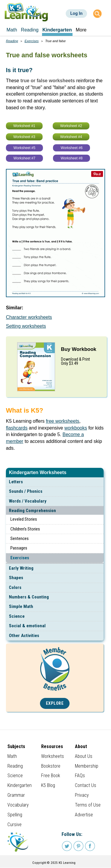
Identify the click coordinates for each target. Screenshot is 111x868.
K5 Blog (48, 785)
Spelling (15, 815)
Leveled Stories (24, 519)
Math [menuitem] (12, 30)
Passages (19, 548)
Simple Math (21, 606)
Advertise (84, 815)
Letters (16, 482)
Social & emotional (27, 626)
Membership (87, 766)
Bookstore (51, 766)
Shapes (16, 578)
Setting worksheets (26, 326)
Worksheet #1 (24, 126)
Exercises (20, 558)
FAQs (80, 776)
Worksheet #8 (72, 158)
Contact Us (86, 785)
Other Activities (24, 636)
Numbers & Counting (29, 597)
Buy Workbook (79, 349)
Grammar (16, 795)
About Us (84, 756)
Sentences (20, 538)
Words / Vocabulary (28, 501)
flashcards (17, 428)
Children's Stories (25, 529)
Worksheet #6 (72, 148)
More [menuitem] (81, 30)
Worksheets (53, 756)
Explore (55, 703)
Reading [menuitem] (30, 30)
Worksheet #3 (24, 137)
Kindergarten (20, 785)
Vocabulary (18, 805)
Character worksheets (29, 317)
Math (12, 756)
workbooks (75, 428)
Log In (76, 13)
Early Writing (21, 568)
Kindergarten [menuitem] (57, 30)
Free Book (51, 776)
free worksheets (63, 421)
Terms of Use (88, 805)
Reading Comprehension (32, 511)
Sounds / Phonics (26, 491)
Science (17, 616)
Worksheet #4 (71, 137)
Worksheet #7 (25, 158)
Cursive (15, 825)
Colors (15, 587)
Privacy (82, 795)
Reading (12, 41)
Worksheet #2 (71, 126)
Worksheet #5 (25, 148)
